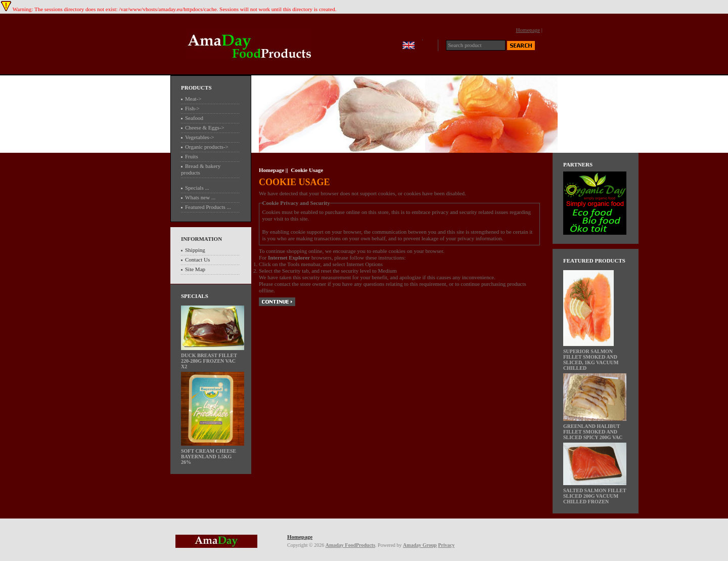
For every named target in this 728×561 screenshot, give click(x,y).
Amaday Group (420, 545)
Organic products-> (207, 147)
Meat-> (193, 99)
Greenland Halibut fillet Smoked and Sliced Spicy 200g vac (595, 429)
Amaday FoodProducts (350, 545)
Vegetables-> (200, 137)
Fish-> (192, 108)
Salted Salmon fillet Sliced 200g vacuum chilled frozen (595, 494)
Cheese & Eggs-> (205, 127)
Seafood (194, 118)
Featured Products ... (208, 207)
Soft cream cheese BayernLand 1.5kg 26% (213, 454)
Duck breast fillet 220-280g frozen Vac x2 (213, 359)
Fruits (192, 156)
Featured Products (594, 261)
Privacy (446, 545)
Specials (195, 296)
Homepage (528, 30)
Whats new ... (200, 197)
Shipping (195, 250)
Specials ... (197, 188)
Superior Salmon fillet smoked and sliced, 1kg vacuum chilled (591, 357)
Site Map (195, 269)
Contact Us (197, 260)
